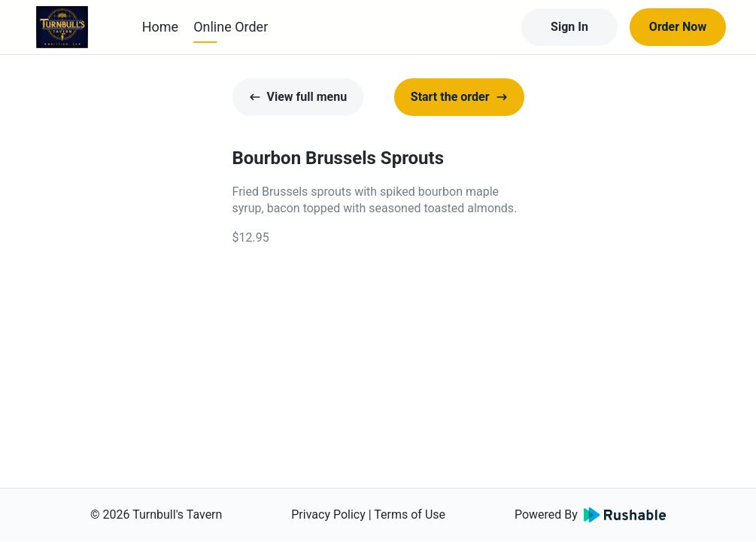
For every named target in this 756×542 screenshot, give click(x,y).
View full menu (298, 97)
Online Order (231, 27)
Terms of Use (410, 515)
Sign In (569, 27)
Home (160, 27)
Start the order (459, 97)
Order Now (678, 27)
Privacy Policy (328, 515)
